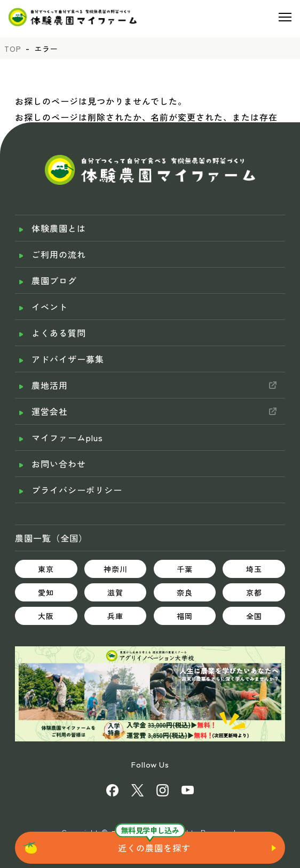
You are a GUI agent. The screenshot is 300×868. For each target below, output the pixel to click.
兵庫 (115, 616)
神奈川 (116, 569)
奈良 (185, 592)
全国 (254, 616)
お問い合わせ (59, 464)
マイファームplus (67, 437)
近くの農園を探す (154, 848)
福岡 (185, 616)
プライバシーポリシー (77, 490)
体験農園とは (59, 228)
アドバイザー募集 (68, 359)
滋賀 (115, 592)
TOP (13, 49)
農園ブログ (54, 280)
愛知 (46, 592)
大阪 (46, 616)
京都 (254, 592)
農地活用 (50, 385)
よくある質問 (59, 333)
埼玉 (254, 569)
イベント (50, 307)
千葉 (185, 569)
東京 (46, 569)
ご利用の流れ (59, 254)
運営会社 (50, 411)
